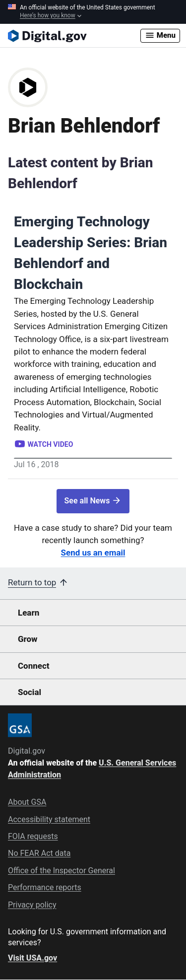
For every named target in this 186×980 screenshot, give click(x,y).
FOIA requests (33, 836)
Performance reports (45, 887)
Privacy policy (32, 905)
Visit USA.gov (32, 958)
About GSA (27, 802)
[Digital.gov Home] (74, 36)
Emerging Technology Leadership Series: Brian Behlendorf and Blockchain (91, 253)
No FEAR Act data (39, 853)
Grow (28, 639)
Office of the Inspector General (62, 871)
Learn (29, 613)
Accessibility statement (49, 819)
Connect (33, 666)
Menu (160, 35)
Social (30, 692)
